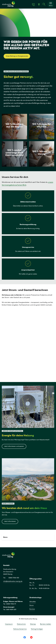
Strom (32, 605)
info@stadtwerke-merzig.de (13, 581)
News (5, 537)
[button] (51, 4)
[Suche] (44, 4)
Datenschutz (21, 624)
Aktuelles (33, 602)
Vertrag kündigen (37, 629)
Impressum (9, 624)
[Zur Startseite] (9, 7)
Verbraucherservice (20, 629)
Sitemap (33, 624)
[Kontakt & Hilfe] (33, 5)
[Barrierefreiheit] (39, 5)
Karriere (32, 609)
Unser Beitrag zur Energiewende (17, 56)
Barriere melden (46, 624)
